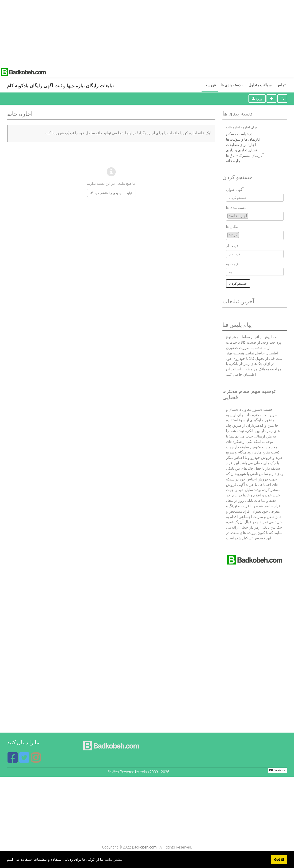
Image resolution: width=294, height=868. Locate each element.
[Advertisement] (141, 33)
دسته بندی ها (232, 85)
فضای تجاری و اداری (242, 150)
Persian (277, 770)
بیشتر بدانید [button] (114, 859)
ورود (257, 99)
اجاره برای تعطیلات (241, 145)
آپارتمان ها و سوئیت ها (243, 139)
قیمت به (232, 264)
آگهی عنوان (235, 190)
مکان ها (232, 227)
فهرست (210, 85)
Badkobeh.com (144, 847)
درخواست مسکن (239, 134)
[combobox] (255, 216)
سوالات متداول (260, 85)
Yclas (144, 772)
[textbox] (251, 216)
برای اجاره (250, 127)
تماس (281, 85)
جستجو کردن (238, 284)
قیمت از (232, 246)
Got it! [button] (279, 860)
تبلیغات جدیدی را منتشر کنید (111, 193)
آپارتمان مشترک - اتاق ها (245, 156)
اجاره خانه (234, 161)
